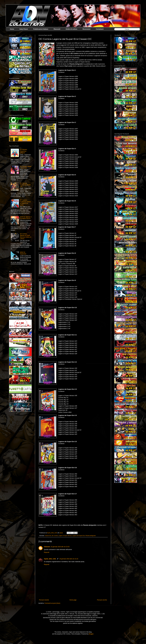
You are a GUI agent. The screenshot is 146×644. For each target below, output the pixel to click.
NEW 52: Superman (23, 253)
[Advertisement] (126, 498)
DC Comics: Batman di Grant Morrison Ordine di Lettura (26, 236)
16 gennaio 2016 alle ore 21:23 (69, 559)
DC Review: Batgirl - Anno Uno (26, 167)
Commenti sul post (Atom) (52, 603)
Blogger (91, 634)
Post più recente (44, 600)
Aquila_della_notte (50, 559)
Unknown (47, 547)
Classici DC (48, 536)
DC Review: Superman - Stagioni (24, 151)
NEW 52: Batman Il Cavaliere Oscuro (26, 218)
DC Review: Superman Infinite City (25, 185)
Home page (73, 600)
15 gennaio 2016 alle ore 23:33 (60, 547)
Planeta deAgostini (91, 536)
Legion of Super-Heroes (65, 536)
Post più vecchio (102, 600)
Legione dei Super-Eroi (79, 536)
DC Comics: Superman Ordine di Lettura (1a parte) (25, 202)
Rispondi (47, 552)
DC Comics (55, 536)
